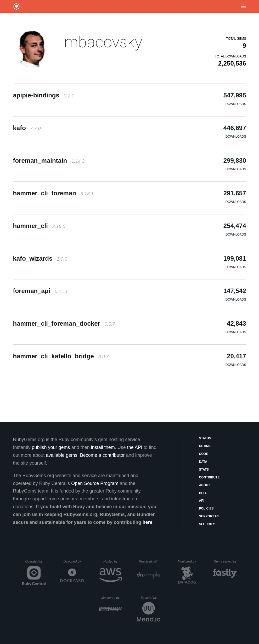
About (205, 485)
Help (203, 493)
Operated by (36, 563)
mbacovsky (103, 42)
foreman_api (40, 291)
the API (135, 447)
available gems (62, 455)
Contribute (209, 477)
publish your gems (51, 447)
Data (203, 462)
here (148, 522)
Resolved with (150, 561)
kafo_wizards (40, 258)
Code (204, 454)
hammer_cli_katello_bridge (61, 356)
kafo (27, 128)
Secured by (151, 598)
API (202, 501)
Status (205, 438)
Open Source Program (95, 483)
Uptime (205, 446)
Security (207, 524)
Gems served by (225, 561)
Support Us (209, 516)
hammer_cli (39, 226)
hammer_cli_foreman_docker (64, 323)
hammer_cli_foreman (53, 193)
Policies (206, 508)
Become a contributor (102, 455)
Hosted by (113, 561)
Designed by (74, 561)
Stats (204, 470)
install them (103, 447)
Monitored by (188, 561)
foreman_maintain (49, 160)
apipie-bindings (44, 95)
